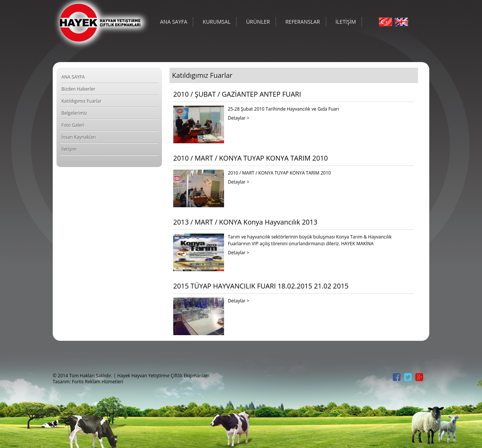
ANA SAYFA (174, 22)
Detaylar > (239, 118)
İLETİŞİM (346, 22)
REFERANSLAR (303, 22)
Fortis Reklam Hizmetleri (98, 382)
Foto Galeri (73, 125)
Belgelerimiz (74, 113)
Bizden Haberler (78, 89)
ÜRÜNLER (258, 22)
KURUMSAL (217, 22)
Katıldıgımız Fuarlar (82, 101)
